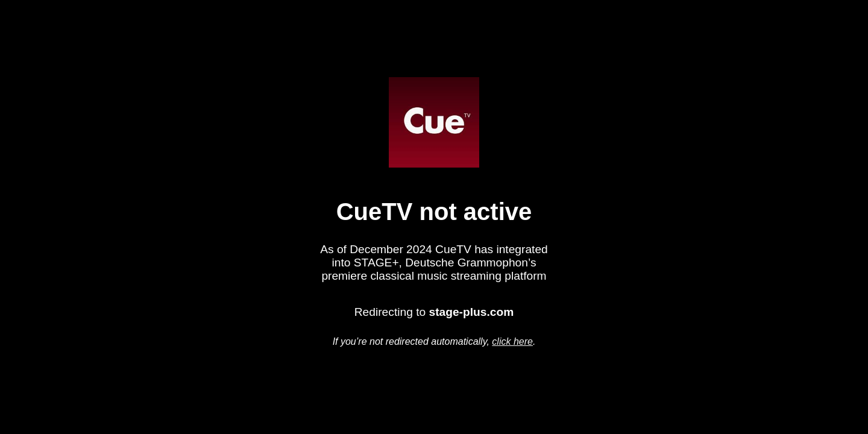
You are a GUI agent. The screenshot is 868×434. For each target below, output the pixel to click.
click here (512, 341)
